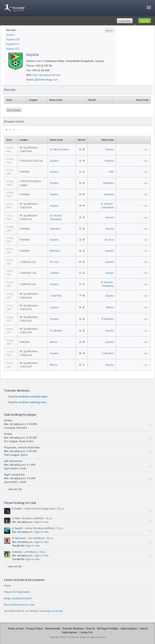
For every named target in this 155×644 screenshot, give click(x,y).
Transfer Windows (73, 628)
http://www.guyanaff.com (47, 75)
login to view (41, 522)
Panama (109, 161)
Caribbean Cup (28, 262)
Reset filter (14, 110)
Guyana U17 (13, 44)
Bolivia (54, 342)
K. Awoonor (19, 538)
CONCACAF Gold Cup (31, 161)
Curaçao (55, 273)
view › (146, 149)
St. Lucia (109, 240)
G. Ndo (16, 518)
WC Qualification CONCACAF (29, 149)
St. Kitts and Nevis (59, 149)
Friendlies (25, 172)
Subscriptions (129, 628)
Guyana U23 (13, 49)
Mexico (110, 307)
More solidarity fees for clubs (19, 605)
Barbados (109, 183)
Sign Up (145, 21)
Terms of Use (16, 628)
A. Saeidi (17, 528)
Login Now (125, 21)
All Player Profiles (108, 628)
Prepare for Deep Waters (17, 592)
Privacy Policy (34, 628)
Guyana (10, 35)
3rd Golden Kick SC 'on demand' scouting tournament (33, 611)
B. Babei (17, 552)
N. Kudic (17, 509)
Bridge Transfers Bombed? (18, 598)
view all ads (15, 489)
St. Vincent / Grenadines (107, 206)
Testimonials (53, 628)
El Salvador (108, 319)
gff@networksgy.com (46, 80)
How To (91, 628)
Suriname (109, 194)
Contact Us (86, 632)
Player (7, 586)
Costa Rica (56, 296)
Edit (109, 31)
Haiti (111, 172)
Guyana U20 (13, 39)
